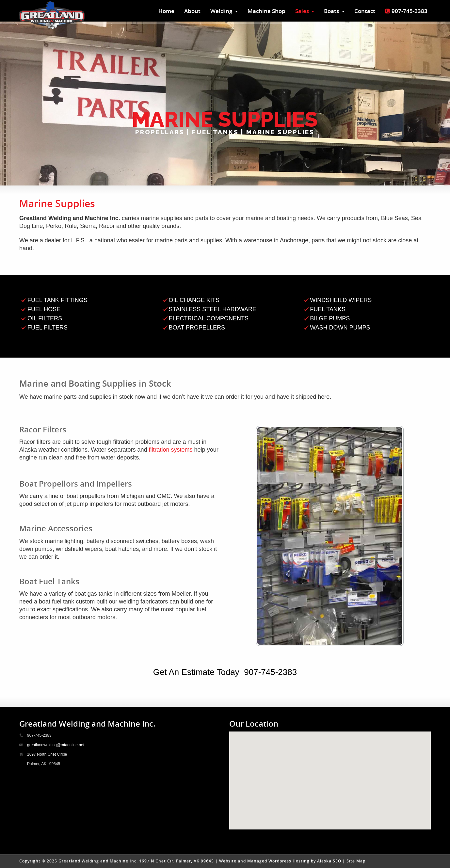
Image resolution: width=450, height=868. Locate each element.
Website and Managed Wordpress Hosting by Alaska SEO (280, 861)
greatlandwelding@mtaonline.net (56, 745)
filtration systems (171, 450)
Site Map (356, 861)
